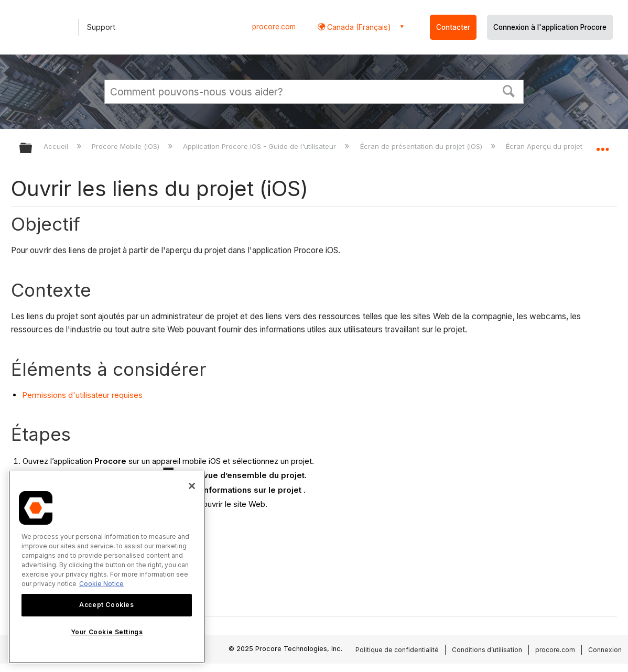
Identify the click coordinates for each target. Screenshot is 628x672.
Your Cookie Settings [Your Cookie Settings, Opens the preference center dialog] (107, 632)
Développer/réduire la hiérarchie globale (33, 149)
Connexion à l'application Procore (550, 27)
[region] (107, 567)
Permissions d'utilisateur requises (82, 395)
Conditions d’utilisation (487, 650)
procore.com (274, 27)
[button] (509, 90)
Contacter (453, 27)
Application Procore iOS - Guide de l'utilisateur (261, 146)
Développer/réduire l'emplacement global (602, 145)
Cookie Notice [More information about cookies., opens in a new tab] (101, 584)
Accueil (57, 146)
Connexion (605, 650)
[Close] (192, 486)
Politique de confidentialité (397, 650)
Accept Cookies (106, 605)
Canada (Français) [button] (358, 27)
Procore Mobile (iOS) (127, 146)
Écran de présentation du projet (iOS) (422, 146)
